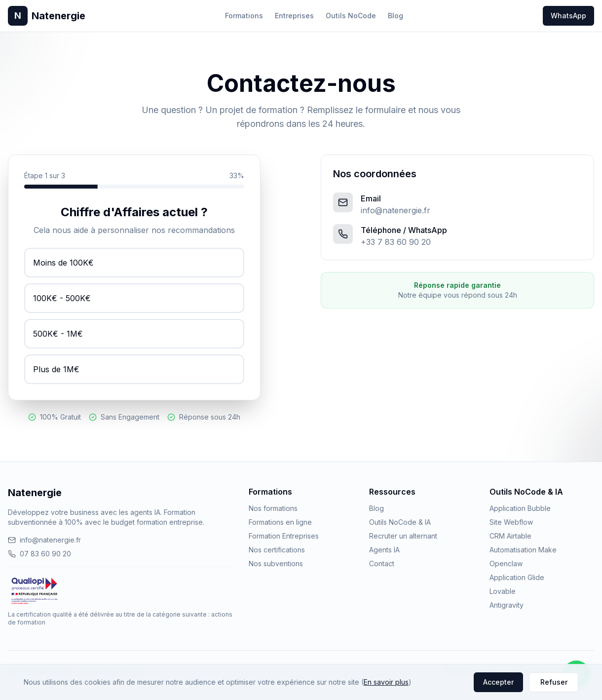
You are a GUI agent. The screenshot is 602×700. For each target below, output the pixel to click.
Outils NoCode (351, 16)
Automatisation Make (523, 550)
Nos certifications (277, 550)
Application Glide (517, 577)
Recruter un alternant (403, 536)
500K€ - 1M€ (58, 334)
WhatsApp (568, 16)
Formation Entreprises (284, 536)
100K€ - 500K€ (62, 298)
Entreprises (294, 16)
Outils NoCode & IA (400, 522)
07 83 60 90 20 (39, 554)
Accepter (498, 682)
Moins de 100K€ (63, 263)
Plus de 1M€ (56, 369)
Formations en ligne (280, 522)
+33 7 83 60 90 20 (396, 242)
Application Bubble (520, 508)
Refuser (554, 682)
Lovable (503, 591)
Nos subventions (276, 564)
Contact (382, 564)
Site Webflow (511, 522)
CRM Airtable (510, 536)
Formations (244, 16)
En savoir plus (386, 682)
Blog (395, 16)
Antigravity (507, 605)
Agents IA (384, 550)
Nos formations (273, 508)
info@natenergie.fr (395, 210)
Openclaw (506, 564)
